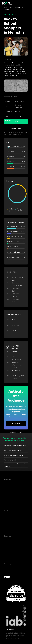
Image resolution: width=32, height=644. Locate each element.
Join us (7, 571)
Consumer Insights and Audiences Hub (12, 515)
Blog (6, 543)
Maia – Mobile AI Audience (13, 483)
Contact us (8, 553)
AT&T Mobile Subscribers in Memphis (15, 445)
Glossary (7, 546)
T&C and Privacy (10, 550)
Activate (16, 423)
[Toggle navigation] (29, 3)
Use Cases (8, 511)
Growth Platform (10, 497)
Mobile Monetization (11, 529)
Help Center (8, 557)
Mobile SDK (8, 500)
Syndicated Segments (12, 493)
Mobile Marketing (10, 525)
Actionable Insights (11, 504)
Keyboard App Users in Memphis (13, 455)
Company (8, 564)
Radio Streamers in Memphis (12, 450)
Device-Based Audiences (13, 487)
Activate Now (16, 128)
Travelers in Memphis (10, 460)
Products (7, 480)
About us (7, 567)
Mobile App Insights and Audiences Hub (13, 521)
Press (6, 574)
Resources (8, 536)
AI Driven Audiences (11, 490)
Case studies (9, 540)
